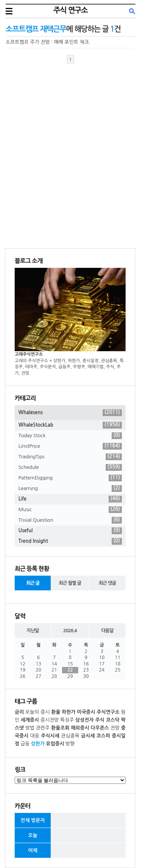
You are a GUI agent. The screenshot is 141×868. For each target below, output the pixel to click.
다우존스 (100, 728)
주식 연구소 (70, 10)
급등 (25, 744)
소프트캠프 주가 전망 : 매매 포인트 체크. (48, 42)
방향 (70, 744)
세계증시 (30, 720)
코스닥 (113, 720)
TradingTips (70, 457)
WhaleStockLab (70, 425)
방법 (30, 728)
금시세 (88, 736)
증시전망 (49, 720)
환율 (56, 712)
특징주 (67, 720)
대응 (35, 736)
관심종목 (70, 736)
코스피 (103, 736)
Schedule (70, 467)
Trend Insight (70, 541)
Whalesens (70, 413)
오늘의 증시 (37, 712)
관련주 (43, 728)
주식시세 (50, 736)
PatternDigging (70, 478)
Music (70, 510)
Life (70, 499)
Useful (70, 531)
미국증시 (86, 712)
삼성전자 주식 (90, 720)
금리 (19, 712)
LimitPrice (70, 446)
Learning (70, 489)
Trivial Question (70, 520)
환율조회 (60, 728)
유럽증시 (55, 744)
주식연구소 (108, 712)
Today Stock (70, 436)
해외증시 (80, 728)
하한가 (69, 712)
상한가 (38, 744)
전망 (115, 728)
